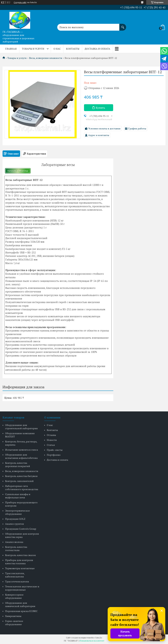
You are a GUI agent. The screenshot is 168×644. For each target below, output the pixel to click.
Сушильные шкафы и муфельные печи (18, 496)
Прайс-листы (55, 450)
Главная (11, 49)
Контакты (73, 49)
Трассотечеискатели (17, 581)
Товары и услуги (33, 49)
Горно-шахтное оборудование (14, 623)
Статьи (51, 445)
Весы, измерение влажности (46, 58)
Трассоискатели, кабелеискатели (15, 575)
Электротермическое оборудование (17, 512)
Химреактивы (13, 616)
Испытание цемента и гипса (22, 450)
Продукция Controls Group (21, 529)
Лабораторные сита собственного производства (22, 488)
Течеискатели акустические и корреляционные (22, 588)
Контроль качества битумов (21, 476)
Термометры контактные (20, 568)
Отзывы (51, 435)
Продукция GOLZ (15, 519)
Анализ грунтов (14, 524)
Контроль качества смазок (20, 555)
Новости (52, 440)
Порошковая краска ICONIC (21, 611)
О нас (57, 49)
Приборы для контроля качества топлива (19, 562)
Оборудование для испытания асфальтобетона (21, 456)
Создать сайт (20, 2)
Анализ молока (14, 542)
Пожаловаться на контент (92, 641)
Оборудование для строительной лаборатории (21, 427)
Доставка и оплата (97, 49)
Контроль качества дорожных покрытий (18, 464)
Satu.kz (99, 638)
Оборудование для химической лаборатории (20, 604)
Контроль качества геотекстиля (16, 549)
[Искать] (123, 25)
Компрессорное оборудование (14, 596)
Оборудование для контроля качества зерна (22, 535)
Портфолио (54, 455)
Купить (100, 108)
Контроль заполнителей (19, 481)
